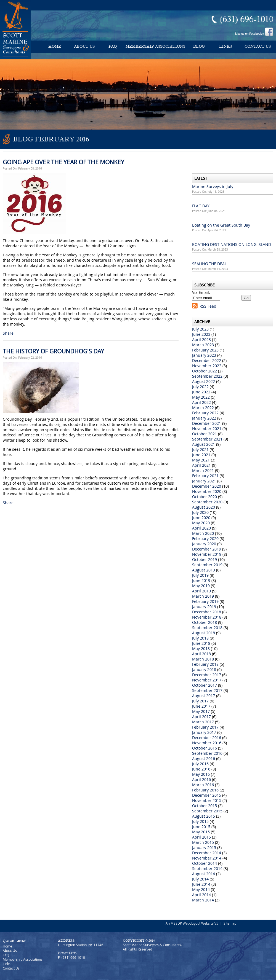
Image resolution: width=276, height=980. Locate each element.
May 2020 (201, 523)
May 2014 (201, 889)
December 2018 (207, 612)
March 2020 (203, 533)
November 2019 (207, 554)
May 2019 (201, 586)
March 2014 (203, 900)
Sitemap (230, 923)
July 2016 (200, 764)
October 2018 (205, 622)
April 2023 (201, 339)
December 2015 (207, 795)
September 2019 (207, 565)
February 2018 (205, 664)
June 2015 (201, 827)
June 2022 (201, 392)
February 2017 (205, 727)
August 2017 (204, 696)
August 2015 (204, 816)
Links (225, 46)
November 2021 (207, 429)
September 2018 (207, 628)
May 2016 (201, 774)
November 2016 (207, 743)
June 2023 (201, 334)
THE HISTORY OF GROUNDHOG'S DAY (53, 351)
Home (55, 46)
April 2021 (201, 465)
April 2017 (201, 717)
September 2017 (207, 690)
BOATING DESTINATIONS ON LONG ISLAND (232, 244)
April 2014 (201, 895)
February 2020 (205, 539)
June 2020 (201, 518)
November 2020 (207, 491)
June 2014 (201, 884)
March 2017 (203, 722)
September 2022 (207, 376)
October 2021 (205, 434)
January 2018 (204, 669)
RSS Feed (208, 306)
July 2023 (200, 329)
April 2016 (201, 779)
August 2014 (204, 874)
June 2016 (201, 769)
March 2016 (203, 785)
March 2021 (203, 470)
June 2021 (201, 455)
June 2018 (201, 643)
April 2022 (201, 402)
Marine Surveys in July (213, 186)
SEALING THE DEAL (209, 264)
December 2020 (207, 486)
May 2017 (201, 711)
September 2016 (207, 753)
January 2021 (204, 481)
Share (8, 333)
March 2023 (203, 345)
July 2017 (200, 701)
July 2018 (200, 638)
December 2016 (207, 738)
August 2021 (204, 444)
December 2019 (207, 549)
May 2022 (201, 397)
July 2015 (200, 821)
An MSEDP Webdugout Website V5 (192, 923)
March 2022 (203, 408)
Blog (199, 46)
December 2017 (207, 675)
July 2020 (200, 512)
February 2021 (205, 476)
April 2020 (201, 528)
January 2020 (204, 544)
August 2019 (204, 570)
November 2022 (207, 366)
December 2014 (207, 853)
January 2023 (204, 355)
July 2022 (200, 387)
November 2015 (207, 800)
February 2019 (205, 601)
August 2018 (204, 633)
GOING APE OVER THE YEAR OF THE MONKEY (63, 162)
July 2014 (200, 879)
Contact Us (258, 46)
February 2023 (205, 350)
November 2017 (207, 680)
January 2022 (204, 418)
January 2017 (204, 732)
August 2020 (204, 507)
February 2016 (205, 790)
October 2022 (205, 371)
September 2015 (207, 811)
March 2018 (203, 659)
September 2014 (207, 868)
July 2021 (200, 449)
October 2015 (205, 806)
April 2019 (201, 591)
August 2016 (204, 759)
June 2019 (201, 580)
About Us (84, 46)
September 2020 (207, 502)
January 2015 (204, 848)
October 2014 (205, 863)
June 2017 (201, 706)
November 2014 (207, 858)
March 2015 (203, 842)
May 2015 (201, 832)
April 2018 (201, 654)
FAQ (113, 46)
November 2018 (207, 617)
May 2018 (201, 649)
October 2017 (205, 685)
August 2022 (204, 381)
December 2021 (207, 423)
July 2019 (200, 575)
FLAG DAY (201, 206)
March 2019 (203, 596)
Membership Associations (155, 46)
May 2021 (201, 460)
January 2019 (204, 607)
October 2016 (205, 748)
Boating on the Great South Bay (221, 225)
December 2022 (207, 360)
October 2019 (205, 559)
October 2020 (205, 497)
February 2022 (205, 413)
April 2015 (201, 837)
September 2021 (207, 439)
